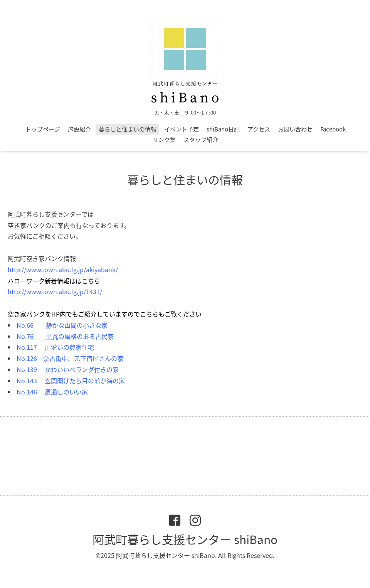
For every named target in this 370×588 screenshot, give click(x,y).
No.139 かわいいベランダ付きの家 (68, 369)
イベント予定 (182, 129)
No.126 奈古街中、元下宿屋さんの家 (70, 358)
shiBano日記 (223, 129)
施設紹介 (79, 129)
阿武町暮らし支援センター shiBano (185, 539)
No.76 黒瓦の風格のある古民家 (65, 336)
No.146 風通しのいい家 (52, 392)
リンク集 (164, 140)
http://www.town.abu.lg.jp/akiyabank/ (63, 270)
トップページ (43, 129)
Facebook (333, 129)
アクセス (259, 129)
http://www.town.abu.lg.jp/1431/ (55, 291)
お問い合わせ (295, 129)
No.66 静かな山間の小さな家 (62, 325)
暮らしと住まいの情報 (128, 129)
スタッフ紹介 (201, 140)
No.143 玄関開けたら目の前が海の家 (71, 381)
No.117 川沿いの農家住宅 (55, 347)
